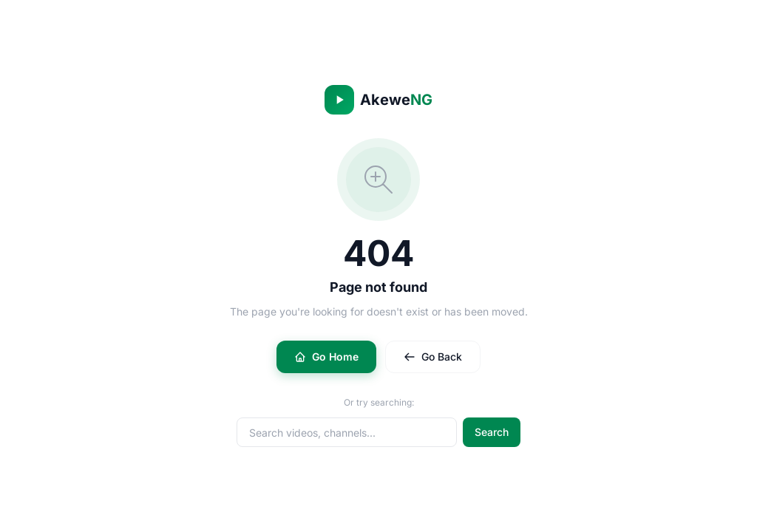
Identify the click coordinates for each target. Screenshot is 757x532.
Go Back (433, 357)
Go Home (326, 357)
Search (492, 432)
